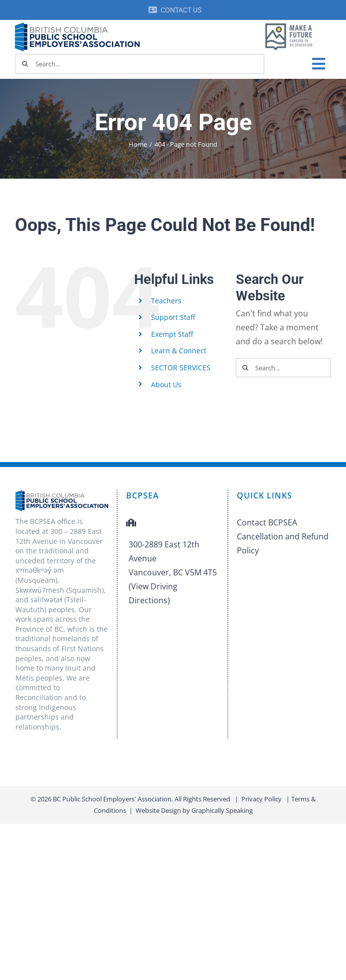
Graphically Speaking (222, 810)
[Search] (25, 64)
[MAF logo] (289, 24)
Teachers (166, 301)
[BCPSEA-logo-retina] (77, 26)
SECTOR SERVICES (181, 367)
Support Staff (173, 317)
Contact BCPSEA (267, 522)
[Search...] (140, 64)
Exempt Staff (172, 334)
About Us (166, 384)
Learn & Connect (179, 351)
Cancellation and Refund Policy (283, 543)
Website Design (158, 810)
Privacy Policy (261, 799)
